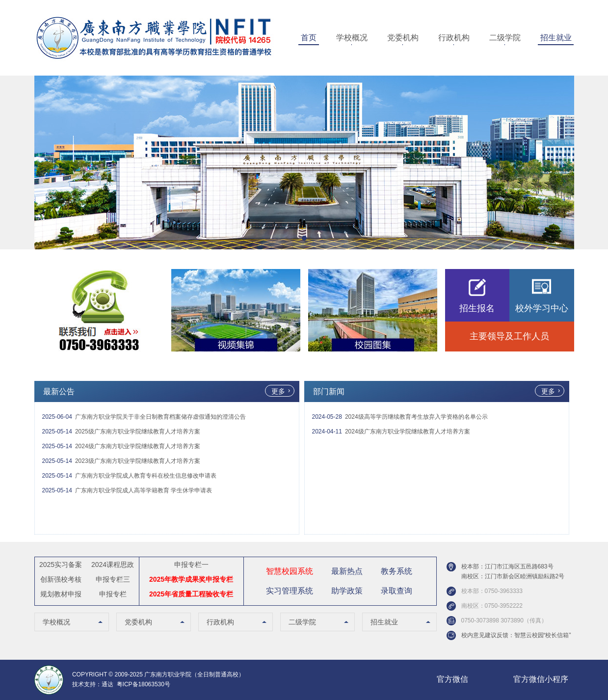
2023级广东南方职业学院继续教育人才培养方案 (138, 461)
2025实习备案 (61, 565)
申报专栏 (113, 594)
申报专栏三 (113, 579)
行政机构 (454, 38)
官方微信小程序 (541, 679)
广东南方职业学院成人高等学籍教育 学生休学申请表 (144, 490)
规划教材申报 (61, 594)
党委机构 (403, 38)
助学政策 (347, 591)
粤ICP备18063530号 (144, 684)
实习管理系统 (290, 591)
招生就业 (556, 38)
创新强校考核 (61, 579)
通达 (107, 684)
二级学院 (505, 38)
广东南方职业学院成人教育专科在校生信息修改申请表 (146, 476)
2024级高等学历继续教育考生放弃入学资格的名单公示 (416, 417)
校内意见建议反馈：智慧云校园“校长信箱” (516, 635)
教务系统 (397, 571)
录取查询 (397, 591)
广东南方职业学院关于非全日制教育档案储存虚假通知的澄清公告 (160, 417)
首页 (309, 38)
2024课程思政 (113, 565)
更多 (278, 391)
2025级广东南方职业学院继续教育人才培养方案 (138, 431)
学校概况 (352, 38)
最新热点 (347, 571)
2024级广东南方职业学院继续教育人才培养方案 (138, 446)
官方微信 (452, 679)
